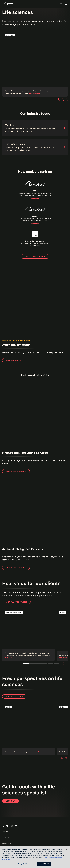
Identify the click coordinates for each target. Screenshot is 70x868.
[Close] (67, 849)
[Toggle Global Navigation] (66, 4)
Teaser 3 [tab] (57, 758)
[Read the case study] (35, 64)
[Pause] (59, 100)
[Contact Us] (10, 801)
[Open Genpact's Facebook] (7, 826)
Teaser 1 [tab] (44, 758)
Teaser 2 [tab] (50, 758)
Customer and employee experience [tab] (50, 664)
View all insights (14, 696)
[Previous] (63, 100)
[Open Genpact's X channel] (3, 826)
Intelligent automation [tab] (57, 664)
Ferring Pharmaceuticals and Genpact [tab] (26, 664)
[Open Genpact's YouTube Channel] (16, 826)
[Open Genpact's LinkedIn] (12, 826)
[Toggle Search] (61, 4)
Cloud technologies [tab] (32, 664)
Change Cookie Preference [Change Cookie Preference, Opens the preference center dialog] (26, 864)
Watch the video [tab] (10, 100)
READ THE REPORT (14, 360)
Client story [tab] (38, 664)
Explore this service (16, 471)
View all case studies (16, 602)
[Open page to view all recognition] (35, 256)
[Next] (67, 100)
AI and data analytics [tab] (44, 664)
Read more (35, 198)
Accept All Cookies (44, 864)
